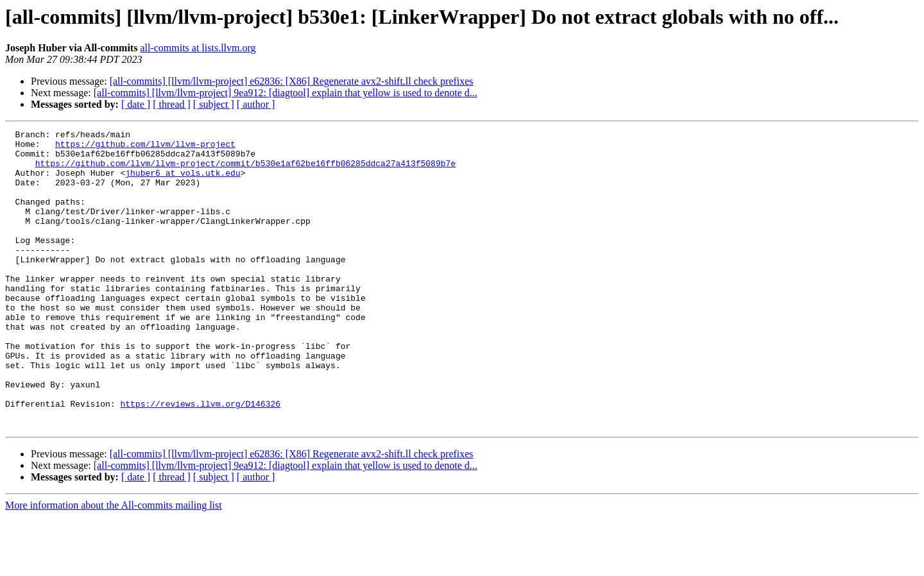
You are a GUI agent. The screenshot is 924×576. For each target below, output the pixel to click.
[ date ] (136, 104)
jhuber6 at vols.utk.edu (183, 182)
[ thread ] (172, 104)
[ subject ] (214, 104)
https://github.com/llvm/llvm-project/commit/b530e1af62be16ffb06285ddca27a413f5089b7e (245, 171)
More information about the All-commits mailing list (114, 565)
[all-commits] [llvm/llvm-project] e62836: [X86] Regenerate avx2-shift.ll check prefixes (292, 81)
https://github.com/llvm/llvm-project (145, 148)
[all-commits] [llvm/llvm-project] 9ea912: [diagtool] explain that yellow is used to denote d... (286, 93)
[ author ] (256, 104)
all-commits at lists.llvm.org (198, 48)
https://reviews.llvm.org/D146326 (200, 459)
